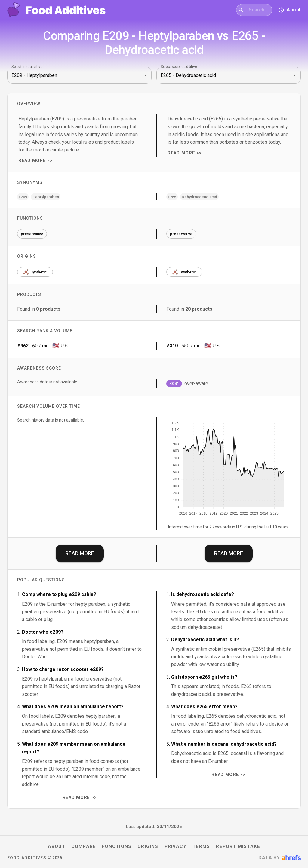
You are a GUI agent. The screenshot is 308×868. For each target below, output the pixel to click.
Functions (117, 846)
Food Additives (27, 858)
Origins (148, 846)
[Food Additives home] (56, 10)
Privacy (176, 846)
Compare (84, 846)
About (57, 846)
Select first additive (27, 67)
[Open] (145, 75)
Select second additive (179, 67)
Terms (201, 846)
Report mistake (238, 846)
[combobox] (258, 10)
